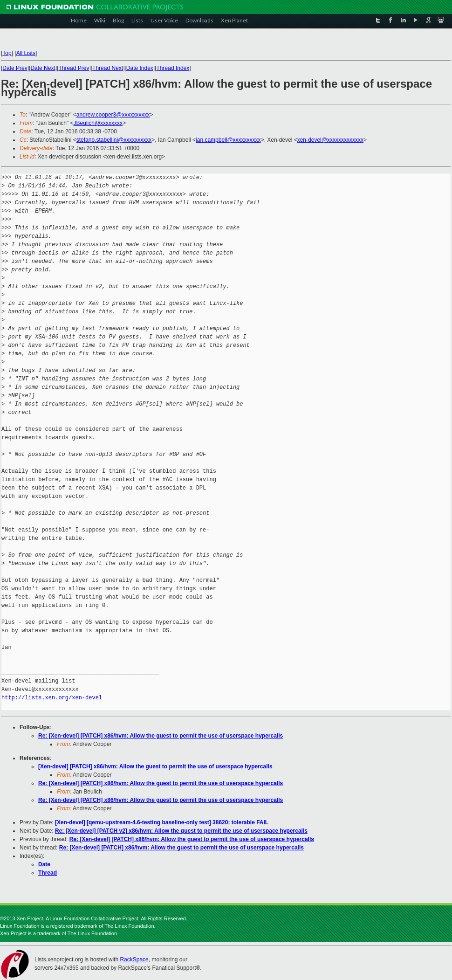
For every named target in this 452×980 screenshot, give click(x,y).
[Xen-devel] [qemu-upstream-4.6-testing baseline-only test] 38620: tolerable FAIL (162, 822)
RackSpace (134, 959)
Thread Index (173, 68)
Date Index (140, 68)
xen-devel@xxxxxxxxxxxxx (330, 140)
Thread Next (108, 68)
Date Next (43, 68)
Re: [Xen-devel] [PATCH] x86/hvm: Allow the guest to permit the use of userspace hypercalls (161, 736)
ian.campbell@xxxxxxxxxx (228, 140)
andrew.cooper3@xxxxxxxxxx (113, 115)
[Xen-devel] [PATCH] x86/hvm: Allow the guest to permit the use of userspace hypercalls (155, 766)
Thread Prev (74, 68)
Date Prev (15, 68)
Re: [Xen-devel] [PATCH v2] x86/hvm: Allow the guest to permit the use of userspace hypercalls (181, 831)
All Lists (26, 53)
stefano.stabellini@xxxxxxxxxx (114, 140)
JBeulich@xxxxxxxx (98, 123)
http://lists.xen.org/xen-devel (52, 698)
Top (7, 53)
